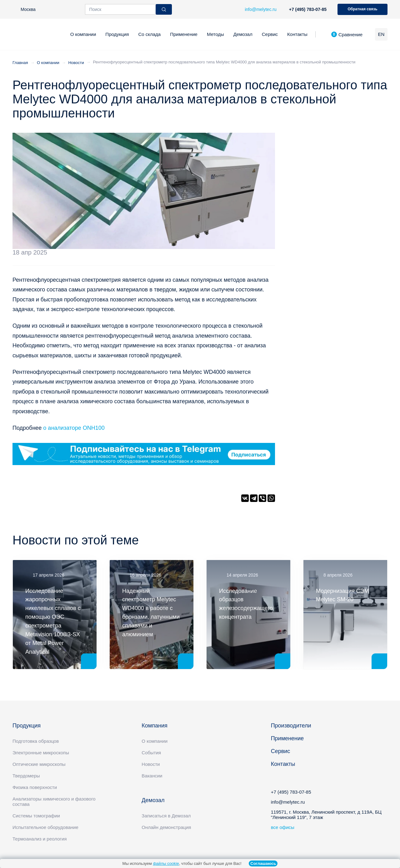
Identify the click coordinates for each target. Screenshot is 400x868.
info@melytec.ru (288, 802)
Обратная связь (362, 9)
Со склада (149, 34)
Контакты (297, 34)
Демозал (243, 34)
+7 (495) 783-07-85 (308, 9)
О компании (83, 34)
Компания (154, 726)
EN (381, 34)
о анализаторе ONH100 (74, 428)
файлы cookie (166, 863)
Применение (184, 34)
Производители (291, 726)
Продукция (117, 34)
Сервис (270, 34)
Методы (215, 34)
